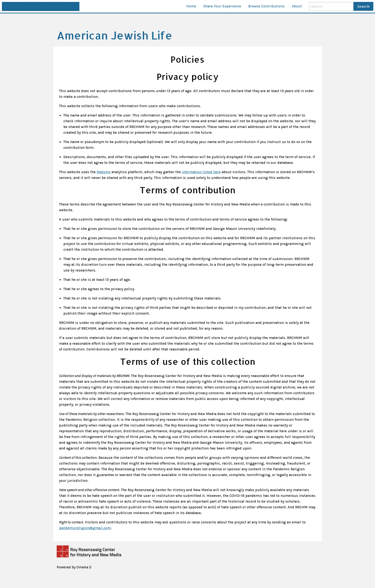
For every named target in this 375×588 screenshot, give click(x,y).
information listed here (201, 172)
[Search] (331, 6)
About (297, 6)
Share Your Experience (222, 6)
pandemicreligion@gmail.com (85, 528)
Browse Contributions (266, 6)
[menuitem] (191, 6)
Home (191, 6)
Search (363, 6)
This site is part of (41, 6)
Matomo (104, 172)
